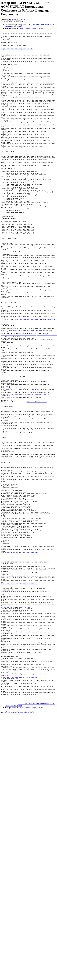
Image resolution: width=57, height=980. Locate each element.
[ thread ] (28, 28)
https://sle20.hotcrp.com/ (37, 476)
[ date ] (22, 28)
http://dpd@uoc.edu (30, 827)
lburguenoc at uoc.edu (19, 19)
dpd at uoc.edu (6, 722)
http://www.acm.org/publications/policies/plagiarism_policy (24, 466)
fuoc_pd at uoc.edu (8, 694)
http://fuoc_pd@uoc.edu (28, 806)
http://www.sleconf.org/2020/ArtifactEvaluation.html (35, 377)
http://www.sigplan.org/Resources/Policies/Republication (23, 461)
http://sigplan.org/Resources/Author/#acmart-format (21, 390)
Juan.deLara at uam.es (9, 657)
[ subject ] (34, 28)
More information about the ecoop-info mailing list (18, 846)
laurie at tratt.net (29, 657)
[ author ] (41, 28)
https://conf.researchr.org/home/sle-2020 (17, 52)
